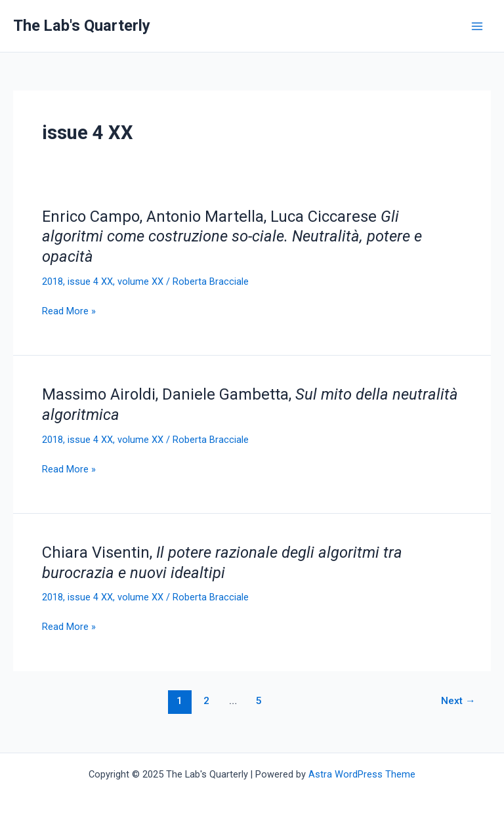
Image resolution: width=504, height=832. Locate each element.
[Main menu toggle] (477, 26)
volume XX (140, 281)
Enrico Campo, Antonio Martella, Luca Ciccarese (232, 237)
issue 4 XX (90, 281)
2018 (52, 281)
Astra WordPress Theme (362, 774)
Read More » (69, 311)
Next (458, 701)
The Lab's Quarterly (82, 26)
